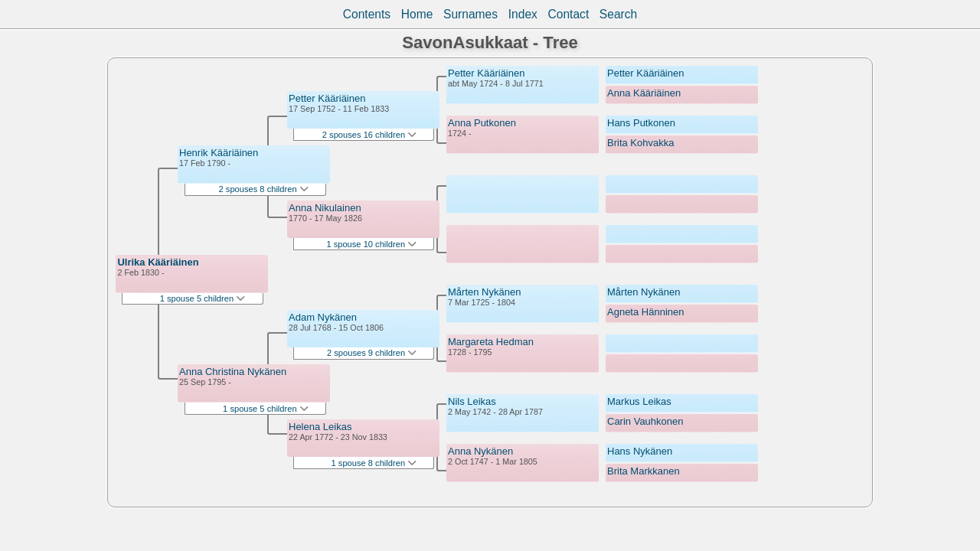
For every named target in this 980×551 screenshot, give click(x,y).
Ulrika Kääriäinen (158, 262)
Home (417, 14)
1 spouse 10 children (371, 244)
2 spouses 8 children (264, 189)
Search (618, 14)
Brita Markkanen (644, 471)
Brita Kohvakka (640, 143)
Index (523, 14)
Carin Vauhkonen (645, 421)
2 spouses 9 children (372, 353)
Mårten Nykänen (484, 292)
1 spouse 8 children (374, 463)
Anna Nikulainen (325, 208)
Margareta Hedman (491, 342)
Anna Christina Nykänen (233, 372)
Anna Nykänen (480, 451)
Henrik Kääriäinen (219, 153)
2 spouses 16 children (369, 135)
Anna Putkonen (482, 123)
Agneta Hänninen (645, 312)
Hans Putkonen (641, 123)
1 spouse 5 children (203, 298)
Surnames (470, 14)
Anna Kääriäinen (644, 93)
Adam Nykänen (323, 317)
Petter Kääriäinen (327, 98)
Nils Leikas (472, 401)
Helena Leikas (320, 427)
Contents (367, 14)
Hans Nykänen (640, 451)
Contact (568, 14)
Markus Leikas (639, 401)
